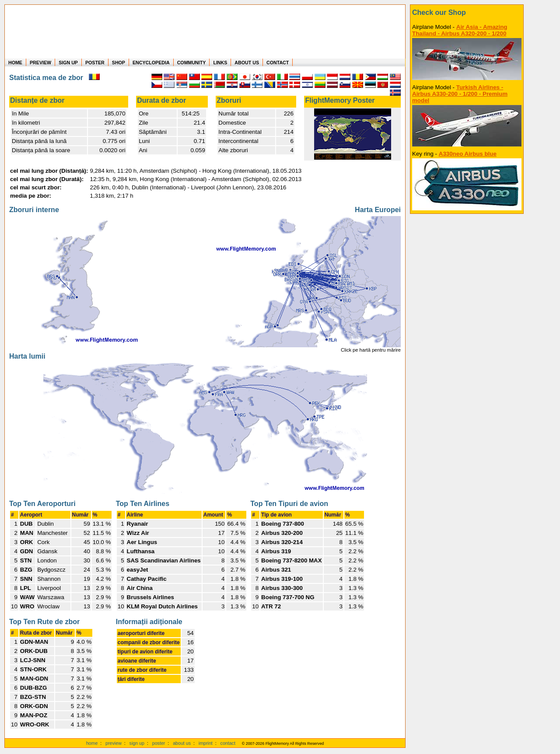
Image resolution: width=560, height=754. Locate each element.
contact (228, 743)
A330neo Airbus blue (468, 154)
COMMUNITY (192, 63)
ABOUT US (247, 63)
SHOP (119, 63)
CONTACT (278, 63)
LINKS (220, 63)
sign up (137, 743)
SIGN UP (68, 63)
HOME (15, 63)
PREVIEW (40, 63)
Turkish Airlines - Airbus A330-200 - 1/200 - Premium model (460, 94)
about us (182, 743)
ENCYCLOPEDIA (151, 63)
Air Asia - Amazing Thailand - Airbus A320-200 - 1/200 (460, 30)
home (92, 743)
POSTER (95, 63)
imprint (206, 743)
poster (159, 743)
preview (114, 743)
